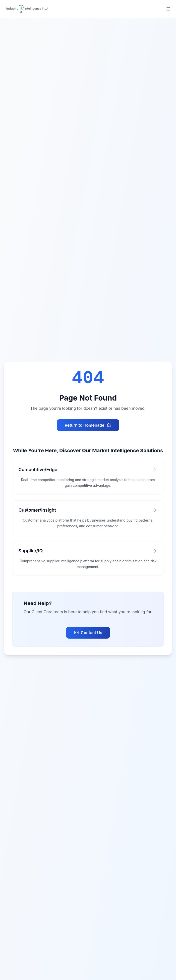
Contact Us (88, 633)
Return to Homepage (88, 425)
